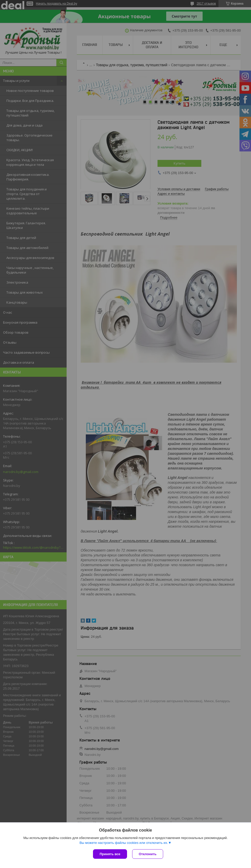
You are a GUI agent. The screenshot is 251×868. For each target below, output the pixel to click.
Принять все (110, 854)
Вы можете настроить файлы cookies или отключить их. (124, 843)
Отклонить (148, 854)
